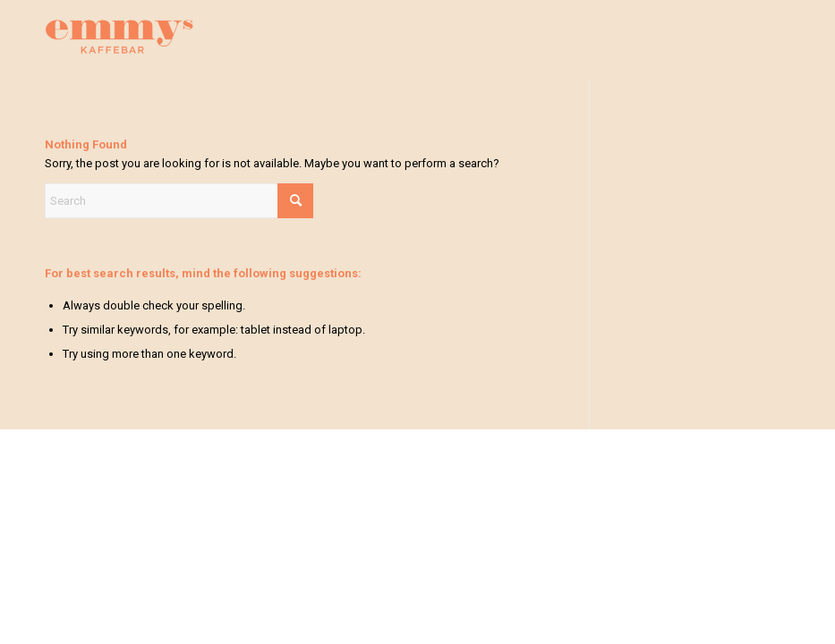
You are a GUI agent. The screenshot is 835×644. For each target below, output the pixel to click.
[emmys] (119, 55)
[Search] (179, 201)
